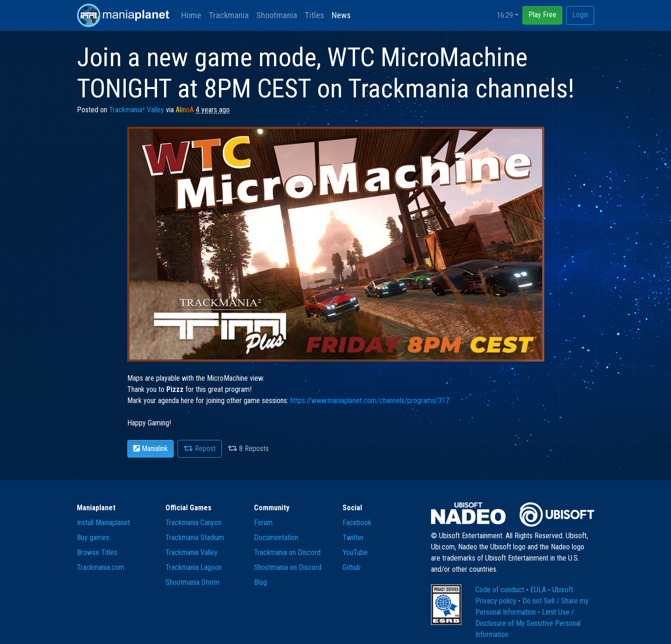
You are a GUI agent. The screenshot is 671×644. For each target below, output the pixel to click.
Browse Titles (97, 552)
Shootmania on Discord (288, 567)
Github (352, 567)
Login (580, 15)
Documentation (276, 538)
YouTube (355, 552)
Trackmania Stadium (195, 538)
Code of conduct (501, 590)
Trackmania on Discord (287, 552)
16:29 (505, 15)
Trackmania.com (101, 567)
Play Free (542, 15)
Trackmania (229, 15)
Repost (200, 449)
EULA (539, 590)
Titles (315, 15)
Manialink (151, 449)
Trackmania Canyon (193, 523)
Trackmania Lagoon (194, 567)
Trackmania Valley (192, 552)
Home (191, 15)
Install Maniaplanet (103, 523)
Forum (263, 523)
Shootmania (277, 15)
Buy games (93, 538)
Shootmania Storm (192, 582)
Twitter (353, 538)
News (341, 15)
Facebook (357, 523)
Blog (260, 582)
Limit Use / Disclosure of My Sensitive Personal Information (528, 623)
